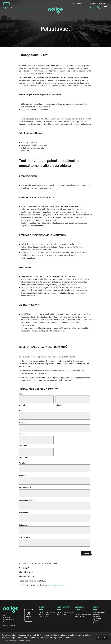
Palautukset (97, 623)
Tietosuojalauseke (99, 612)
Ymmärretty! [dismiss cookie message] (102, 638)
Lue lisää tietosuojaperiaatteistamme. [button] (16, 641)
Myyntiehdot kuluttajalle (97, 616)
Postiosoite (23, 446)
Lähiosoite (23, 434)
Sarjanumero (25, 525)
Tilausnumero (25, 488)
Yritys (21, 411)
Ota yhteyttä (91, 4)
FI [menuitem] (5, 4)
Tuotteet (102, 4)
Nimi (22, 394)
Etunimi (22, 405)
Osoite (22, 423)
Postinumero (24, 458)
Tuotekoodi (24, 513)
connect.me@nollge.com (47, 612)
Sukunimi (59, 405)
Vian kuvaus (24, 537)
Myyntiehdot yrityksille (97, 620)
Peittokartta (78, 4)
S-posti (22, 475)
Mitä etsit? (9, 8)
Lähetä (86, 553)
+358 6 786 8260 (44, 614)
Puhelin (23, 463)
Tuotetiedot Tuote (27, 500)
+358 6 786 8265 (62, 614)
